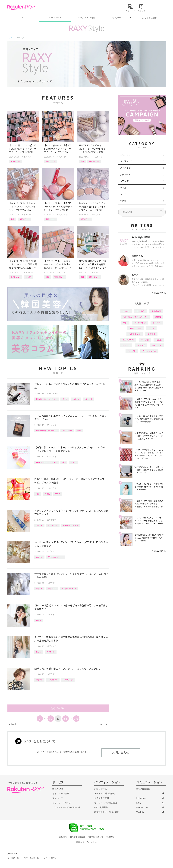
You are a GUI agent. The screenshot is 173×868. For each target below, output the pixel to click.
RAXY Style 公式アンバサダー (47, 399)
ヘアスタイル (53, 680)
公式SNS (117, 18)
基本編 (158, 317)
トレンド (157, 323)
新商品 (47, 494)
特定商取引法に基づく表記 (107, 812)
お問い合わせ (121, 753)
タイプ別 (132, 351)
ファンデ (141, 345)
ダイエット (51, 652)
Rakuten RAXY (21, 7)
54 (66, 719)
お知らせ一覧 (101, 789)
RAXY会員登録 (143, 789)
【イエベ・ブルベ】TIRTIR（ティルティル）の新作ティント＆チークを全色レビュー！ (58, 207)
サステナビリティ (51, 858)
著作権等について (96, 837)
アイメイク (26, 157)
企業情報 (63, 837)
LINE (139, 803)
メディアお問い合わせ (105, 794)
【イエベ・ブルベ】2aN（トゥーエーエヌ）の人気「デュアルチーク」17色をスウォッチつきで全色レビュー (58, 264)
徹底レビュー (16, 161)
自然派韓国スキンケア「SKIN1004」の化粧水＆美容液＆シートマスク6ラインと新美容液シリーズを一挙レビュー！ (93, 264)
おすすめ (39, 525)
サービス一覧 (13, 858)
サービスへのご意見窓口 (106, 803)
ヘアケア (51, 583)
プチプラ (151, 334)
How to (39, 620)
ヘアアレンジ (68, 680)
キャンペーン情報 (86, 18)
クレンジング (53, 525)
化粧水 (159, 340)
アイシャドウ (67, 431)
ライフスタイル (149, 351)
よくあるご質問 (150, 18)
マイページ (58, 798)
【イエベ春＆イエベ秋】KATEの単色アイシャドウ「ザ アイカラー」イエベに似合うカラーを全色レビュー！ (57, 149)
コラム (123, 194)
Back (13, 724)
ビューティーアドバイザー (65, 807)
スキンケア (96, 272)
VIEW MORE (159, 293)
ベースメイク (97, 157)
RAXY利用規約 (101, 807)
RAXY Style (55, 18)
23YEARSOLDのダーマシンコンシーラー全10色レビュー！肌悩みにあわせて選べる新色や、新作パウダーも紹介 (92, 149)
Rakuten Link (142, 807)
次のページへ (58, 708)
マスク (73, 462)
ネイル (123, 188)
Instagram (141, 798)
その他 (123, 201)
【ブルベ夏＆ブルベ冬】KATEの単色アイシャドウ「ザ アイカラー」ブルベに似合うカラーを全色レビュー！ (23, 149)
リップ (28, 277)
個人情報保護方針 (77, 837)
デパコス (76, 399)
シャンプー (52, 589)
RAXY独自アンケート (71, 525)
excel (79, 431)
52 (51, 719)
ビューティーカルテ (62, 803)
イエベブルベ (128, 340)
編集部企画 (156, 311)
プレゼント (88, 399)
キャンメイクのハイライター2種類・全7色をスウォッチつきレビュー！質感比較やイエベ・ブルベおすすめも (92, 207)
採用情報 (110, 837)
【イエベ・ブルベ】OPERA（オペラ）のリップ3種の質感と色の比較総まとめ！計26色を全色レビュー (23, 264)
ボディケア (52, 551)
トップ (23, 18)
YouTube (140, 812)
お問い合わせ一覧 (31, 858)
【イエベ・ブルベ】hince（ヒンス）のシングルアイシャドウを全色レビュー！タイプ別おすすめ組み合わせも (22, 207)
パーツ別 (145, 340)
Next (103, 724)
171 (76, 719)
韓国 (82, 161)
